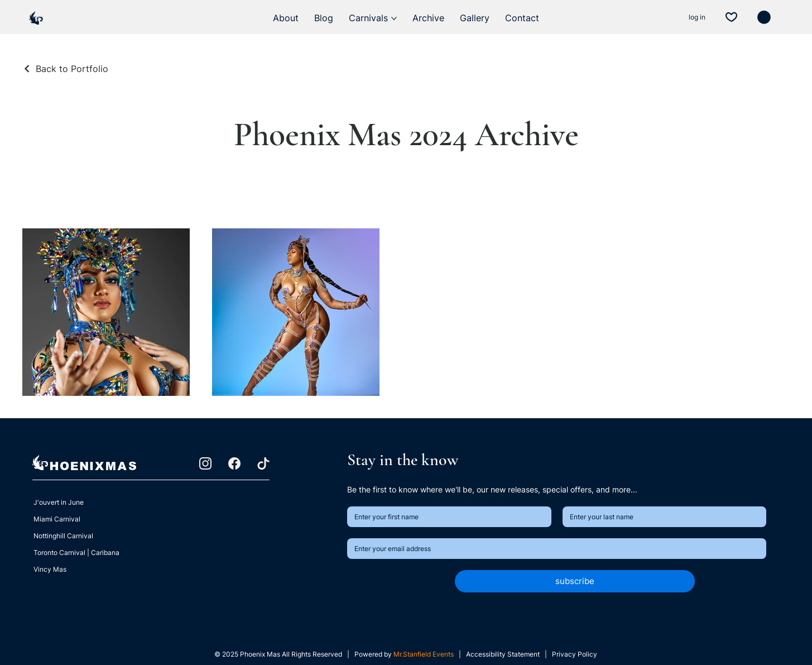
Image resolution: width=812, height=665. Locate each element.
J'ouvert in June (59, 502)
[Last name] (661, 517)
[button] (764, 17)
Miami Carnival (57, 519)
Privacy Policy (575, 654)
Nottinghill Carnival (63, 536)
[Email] (554, 549)
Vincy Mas (50, 569)
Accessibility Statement (504, 654)
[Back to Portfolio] (65, 69)
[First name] (446, 517)
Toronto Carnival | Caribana (76, 552)
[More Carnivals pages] (394, 18)
